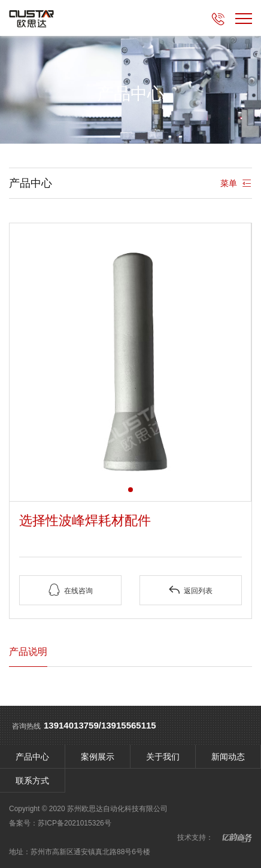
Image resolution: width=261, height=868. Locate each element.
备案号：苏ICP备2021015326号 (60, 823)
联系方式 (32, 781)
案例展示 (98, 757)
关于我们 (163, 757)
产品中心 (32, 757)
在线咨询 (71, 590)
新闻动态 (228, 757)
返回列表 (190, 590)
